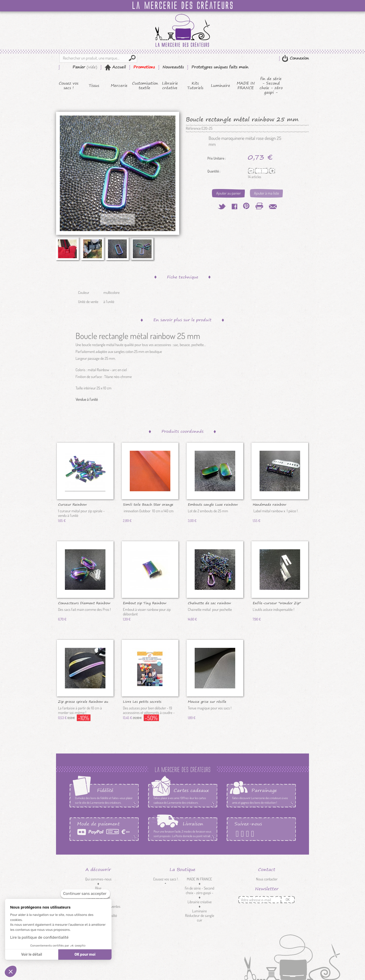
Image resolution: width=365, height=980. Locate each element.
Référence (193, 128)
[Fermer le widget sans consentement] (85, 894)
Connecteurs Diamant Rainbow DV (84, 603)
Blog (98, 888)
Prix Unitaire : (216, 158)
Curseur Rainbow (72, 504)
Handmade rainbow (269, 504)
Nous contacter (267, 879)
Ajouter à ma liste (267, 193)
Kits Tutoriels (195, 86)
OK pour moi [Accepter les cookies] (85, 955)
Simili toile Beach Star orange (148, 504)
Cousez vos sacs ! (69, 86)
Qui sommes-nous (98, 879)
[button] (11, 971)
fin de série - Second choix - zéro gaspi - (271, 86)
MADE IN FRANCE (246, 86)
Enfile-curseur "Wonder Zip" (277, 603)
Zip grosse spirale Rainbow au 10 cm (83, 701)
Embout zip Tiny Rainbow (145, 603)
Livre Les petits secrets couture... (142, 701)
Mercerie (119, 86)
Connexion (299, 58)
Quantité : (214, 171)
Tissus (94, 86)
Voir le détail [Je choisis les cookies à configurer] (31, 955)
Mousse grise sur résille (207, 701)
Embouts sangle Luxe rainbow (213, 504)
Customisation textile (145, 86)
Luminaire (221, 86)
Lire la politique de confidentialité (39, 937)
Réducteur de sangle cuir (200, 918)
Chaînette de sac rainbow (209, 603)
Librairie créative (170, 86)
